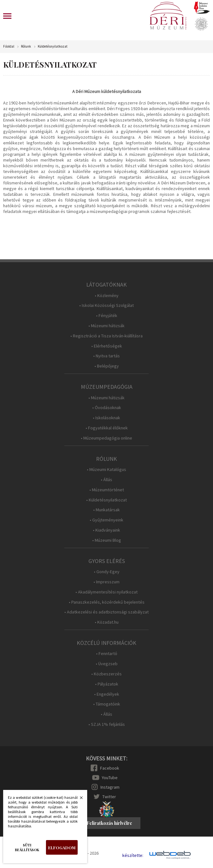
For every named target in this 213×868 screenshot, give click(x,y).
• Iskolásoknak (106, 418)
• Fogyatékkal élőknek (107, 428)
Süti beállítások (27, 847)
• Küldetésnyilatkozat (106, 500)
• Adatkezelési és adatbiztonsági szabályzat (106, 612)
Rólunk (26, 46)
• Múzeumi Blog (107, 540)
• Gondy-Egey (107, 572)
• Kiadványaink (106, 530)
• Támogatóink (107, 704)
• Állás (106, 480)
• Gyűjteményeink (106, 520)
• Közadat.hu (107, 622)
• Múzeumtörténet (107, 490)
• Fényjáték (107, 316)
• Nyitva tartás (106, 356)
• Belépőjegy (107, 366)
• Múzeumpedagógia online (106, 438)
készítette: (133, 855)
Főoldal (9, 46)
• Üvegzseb (107, 664)
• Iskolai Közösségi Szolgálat (106, 305)
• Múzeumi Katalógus (106, 470)
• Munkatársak (106, 510)
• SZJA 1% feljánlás (107, 724)
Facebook (110, 768)
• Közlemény (107, 296)
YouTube (110, 778)
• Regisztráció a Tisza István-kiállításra (106, 336)
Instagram (110, 787)
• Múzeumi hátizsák (106, 326)
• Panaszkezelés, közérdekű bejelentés (107, 602)
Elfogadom (62, 848)
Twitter (109, 797)
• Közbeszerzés (106, 674)
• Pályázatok (107, 684)
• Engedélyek (107, 694)
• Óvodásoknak (107, 408)
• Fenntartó (107, 654)
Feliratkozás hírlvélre (109, 823)
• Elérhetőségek (107, 346)
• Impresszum (106, 582)
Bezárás (78, 799)
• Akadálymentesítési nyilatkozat (106, 592)
